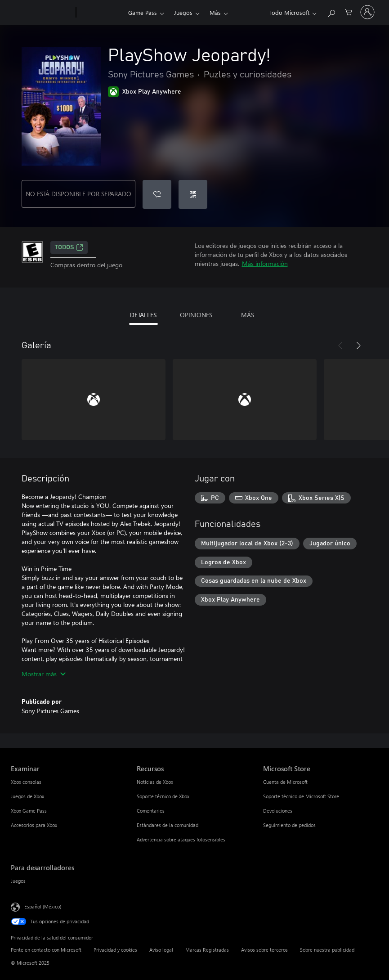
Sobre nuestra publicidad (327, 950)
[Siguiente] (358, 346)
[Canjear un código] (193, 194)
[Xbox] (101, 13)
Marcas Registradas (207, 950)
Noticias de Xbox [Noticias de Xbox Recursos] (155, 782)
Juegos (183, 12)
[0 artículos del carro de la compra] (349, 11)
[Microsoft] (42, 13)
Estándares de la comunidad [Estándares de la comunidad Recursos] (168, 825)
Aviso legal (161, 950)
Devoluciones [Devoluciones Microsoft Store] (278, 811)
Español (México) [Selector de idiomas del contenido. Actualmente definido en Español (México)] (43, 906)
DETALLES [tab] (143, 315)
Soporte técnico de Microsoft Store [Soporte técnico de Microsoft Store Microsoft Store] (301, 796)
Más (215, 12)
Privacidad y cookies (115, 950)
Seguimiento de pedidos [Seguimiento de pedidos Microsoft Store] (289, 825)
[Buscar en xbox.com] (331, 11)
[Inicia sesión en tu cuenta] (367, 12)
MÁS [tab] (248, 315)
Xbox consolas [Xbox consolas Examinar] (26, 782)
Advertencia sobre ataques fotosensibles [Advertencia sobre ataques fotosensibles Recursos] (181, 839)
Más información (265, 263)
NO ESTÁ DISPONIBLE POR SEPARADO (78, 194)
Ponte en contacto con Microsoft (46, 950)
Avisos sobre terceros (264, 950)
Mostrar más (44, 674)
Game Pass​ (143, 12)
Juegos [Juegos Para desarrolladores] (18, 881)
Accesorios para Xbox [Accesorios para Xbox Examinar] (34, 825)
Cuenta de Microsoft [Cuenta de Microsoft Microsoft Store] (285, 782)
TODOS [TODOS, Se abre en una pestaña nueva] (69, 247)
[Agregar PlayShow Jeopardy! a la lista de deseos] (157, 194)
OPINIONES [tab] (196, 315)
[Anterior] (340, 346)
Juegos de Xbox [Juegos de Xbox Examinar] (27, 796)
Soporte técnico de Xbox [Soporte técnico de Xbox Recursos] (163, 796)
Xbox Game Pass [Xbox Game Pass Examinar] (29, 811)
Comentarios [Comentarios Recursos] (151, 811)
